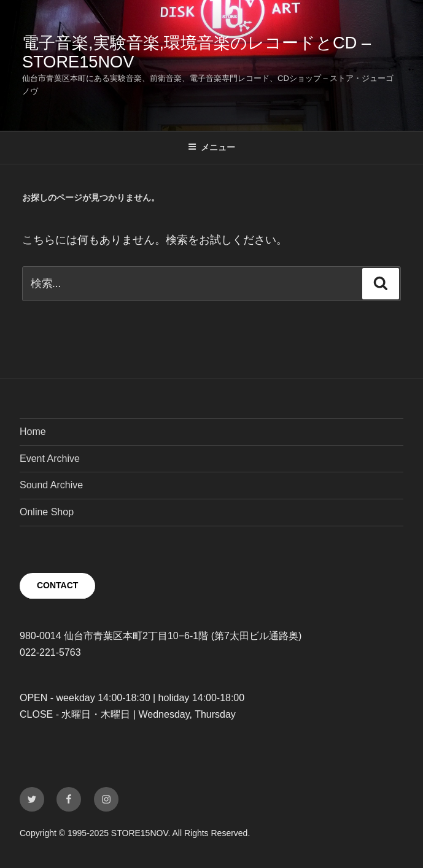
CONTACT (57, 585)
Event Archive (50, 459)
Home (33, 432)
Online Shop (47, 512)
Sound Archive (51, 485)
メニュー (211, 147)
